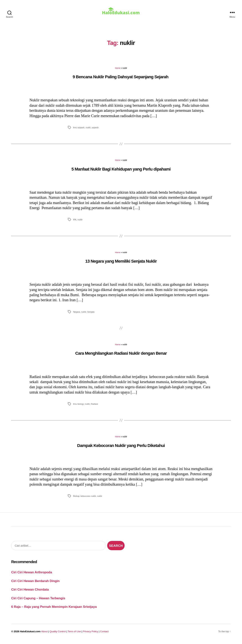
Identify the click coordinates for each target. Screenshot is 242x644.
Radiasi (94, 407)
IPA (75, 222)
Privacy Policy (90, 634)
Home (118, 71)
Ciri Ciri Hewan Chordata (30, 592)
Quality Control (58, 634)
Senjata (91, 314)
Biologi (76, 499)
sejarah (95, 130)
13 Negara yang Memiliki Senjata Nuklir (121, 264)
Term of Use (74, 634)
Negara (76, 314)
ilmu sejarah (79, 130)
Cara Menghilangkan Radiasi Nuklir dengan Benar (121, 356)
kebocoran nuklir (88, 499)
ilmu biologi (78, 407)
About (44, 634)
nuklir (88, 130)
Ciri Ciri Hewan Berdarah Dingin (35, 584)
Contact (104, 634)
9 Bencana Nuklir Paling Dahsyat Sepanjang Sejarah (121, 79)
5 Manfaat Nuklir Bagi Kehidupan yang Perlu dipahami (121, 172)
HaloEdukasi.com (30, 634)
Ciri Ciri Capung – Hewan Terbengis (38, 601)
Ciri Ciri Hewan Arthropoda (32, 575)
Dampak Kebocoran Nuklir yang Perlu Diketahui (121, 448)
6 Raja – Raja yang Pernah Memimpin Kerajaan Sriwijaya (54, 609)
